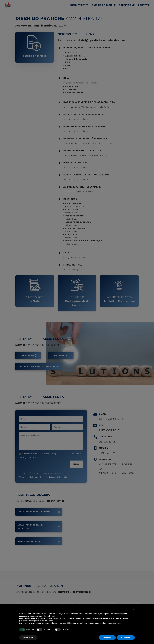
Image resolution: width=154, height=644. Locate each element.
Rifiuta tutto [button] (107, 637)
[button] (134, 610)
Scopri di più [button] (28, 637)
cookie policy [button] (51, 616)
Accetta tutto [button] (126, 637)
